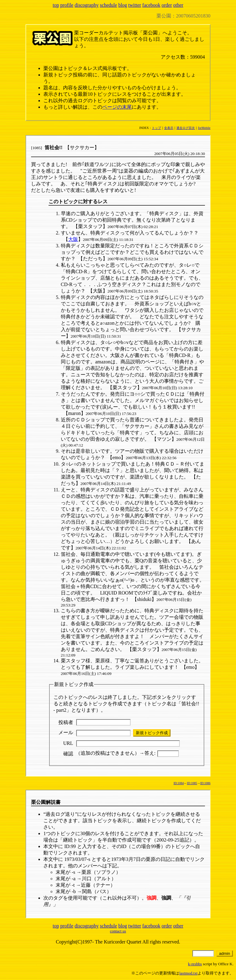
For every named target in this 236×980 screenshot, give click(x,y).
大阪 (73, 239)
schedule (108, 5)
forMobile (204, 128)
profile (67, 5)
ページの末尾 (117, 107)
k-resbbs (195, 964)
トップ (156, 128)
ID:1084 (179, 783)
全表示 (169, 128)
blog (123, 5)
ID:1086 (205, 783)
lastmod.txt (188, 973)
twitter (135, 5)
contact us (118, 931)
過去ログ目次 (186, 128)
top (56, 5)
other (178, 5)
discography (87, 5)
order (167, 5)
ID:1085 (192, 783)
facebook (151, 5)
